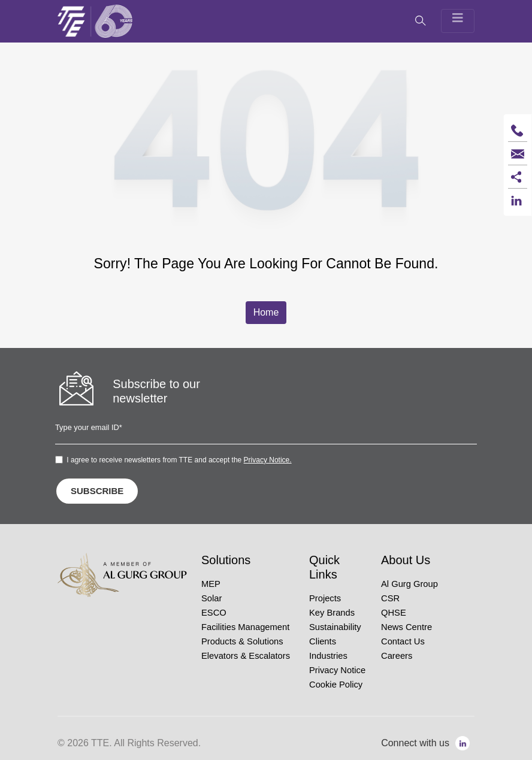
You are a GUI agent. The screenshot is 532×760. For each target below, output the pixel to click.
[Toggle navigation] (458, 21)
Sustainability (335, 627)
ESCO (214, 613)
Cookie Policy (336, 685)
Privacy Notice (337, 670)
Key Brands (332, 613)
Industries (328, 656)
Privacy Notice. (268, 460)
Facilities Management (245, 627)
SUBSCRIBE (97, 491)
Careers (397, 656)
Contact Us (403, 641)
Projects (325, 598)
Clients (323, 641)
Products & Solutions (242, 641)
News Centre (406, 627)
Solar (211, 598)
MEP (211, 584)
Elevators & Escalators (246, 656)
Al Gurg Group (409, 584)
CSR (390, 598)
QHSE (394, 613)
